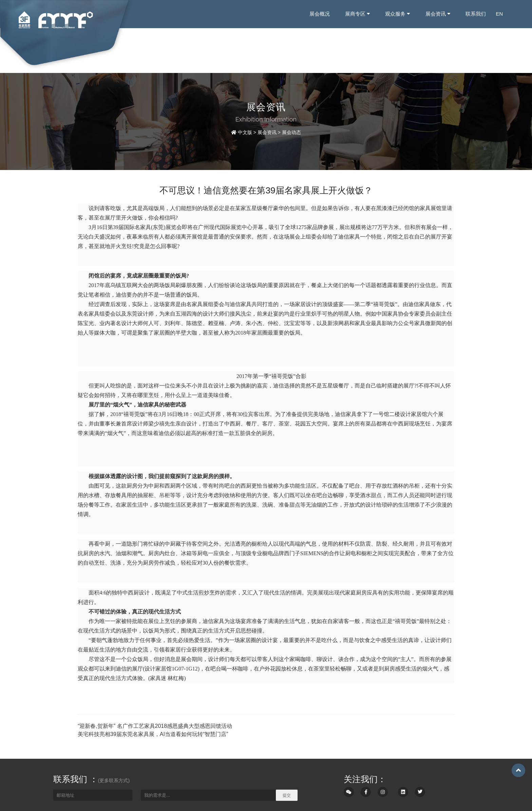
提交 (287, 795)
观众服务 (397, 14)
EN (499, 14)
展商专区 (357, 14)
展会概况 (320, 14)
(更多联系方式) (114, 780)
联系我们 (475, 14)
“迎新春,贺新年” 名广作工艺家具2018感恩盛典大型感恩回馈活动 (155, 726)
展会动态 (291, 132)
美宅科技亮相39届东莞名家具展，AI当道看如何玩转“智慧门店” (153, 734)
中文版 (245, 132)
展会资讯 (438, 14)
